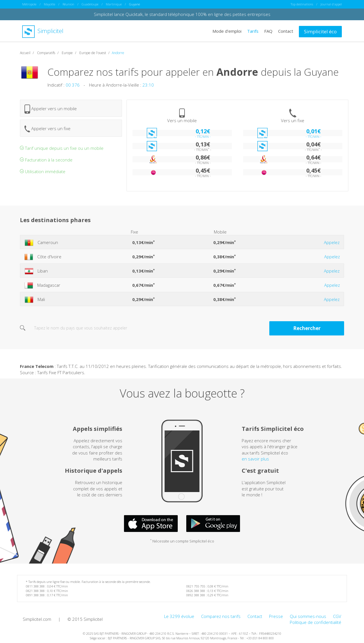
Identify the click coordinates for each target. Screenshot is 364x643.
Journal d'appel (331, 4)
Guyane (135, 4)
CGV (337, 616)
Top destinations (302, 4)
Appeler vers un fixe (47, 129)
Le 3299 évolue (179, 616)
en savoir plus (255, 458)
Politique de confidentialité (316, 622)
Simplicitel (43, 31)
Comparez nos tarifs (221, 616)
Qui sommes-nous (308, 616)
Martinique (114, 4)
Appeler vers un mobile (51, 109)
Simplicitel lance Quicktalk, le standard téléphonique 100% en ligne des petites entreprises (182, 14)
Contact (286, 31)
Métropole (29, 4)
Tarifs (253, 31)
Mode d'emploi (227, 31)
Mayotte (49, 4)
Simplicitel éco (320, 31)
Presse (276, 616)
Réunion (68, 4)
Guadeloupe (90, 4)
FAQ (268, 31)
